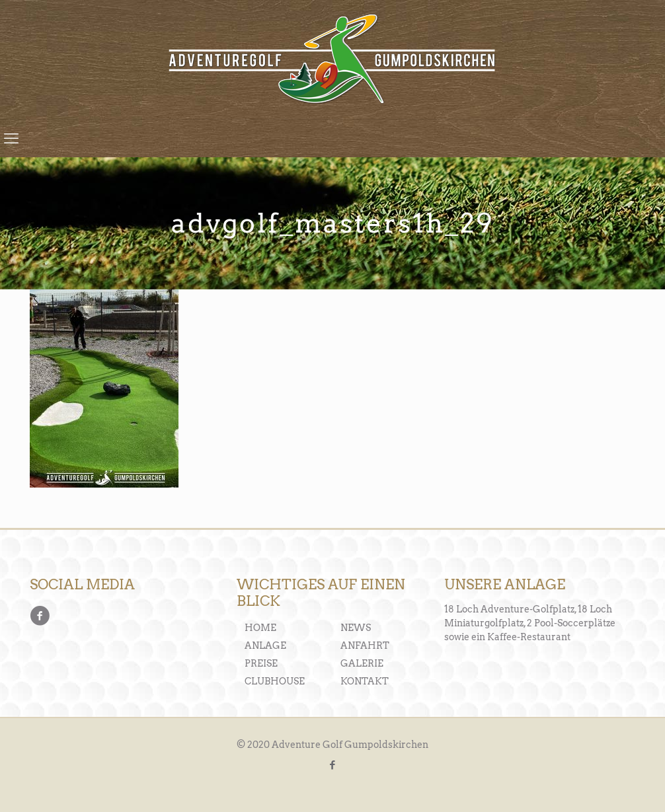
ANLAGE (265, 646)
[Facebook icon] (333, 765)
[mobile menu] (11, 138)
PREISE (261, 663)
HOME (260, 628)
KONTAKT (365, 681)
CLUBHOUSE (275, 681)
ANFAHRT (365, 646)
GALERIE (362, 663)
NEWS (356, 628)
